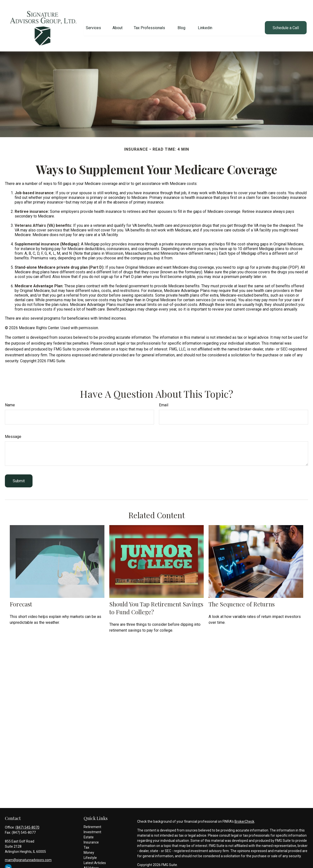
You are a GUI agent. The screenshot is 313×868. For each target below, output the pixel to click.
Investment (92, 828)
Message (13, 433)
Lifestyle (90, 854)
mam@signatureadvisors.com (28, 856)
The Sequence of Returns (242, 600)
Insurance (91, 838)
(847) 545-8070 (27, 823)
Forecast (21, 600)
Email (164, 401)
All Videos (91, 864)
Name (10, 401)
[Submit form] (19, 477)
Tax (86, 844)
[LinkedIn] (8, 864)
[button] (93, 24)
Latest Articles (95, 859)
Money (89, 849)
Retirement (92, 823)
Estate (89, 833)
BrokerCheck (244, 818)
